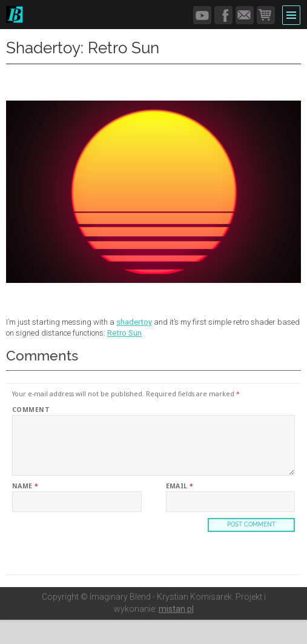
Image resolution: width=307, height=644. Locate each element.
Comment (31, 410)
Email (180, 486)
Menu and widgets (292, 14)
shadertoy (134, 322)
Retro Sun (124, 333)
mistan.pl (176, 609)
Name (25, 486)
